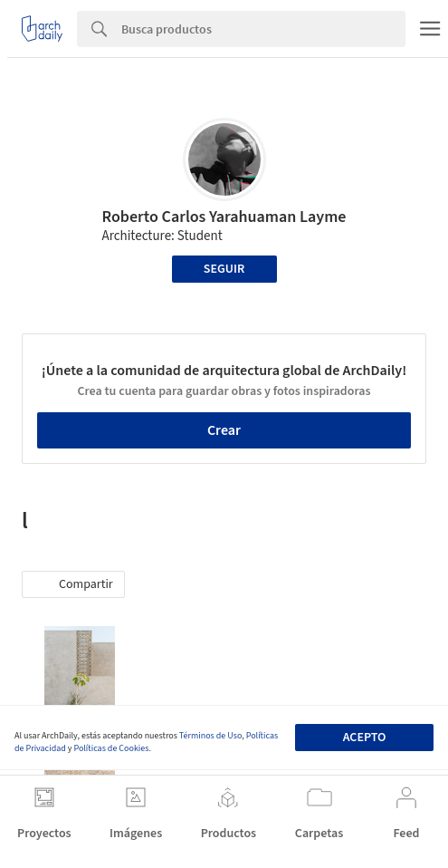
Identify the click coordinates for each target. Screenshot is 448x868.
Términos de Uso (210, 736)
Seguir (224, 269)
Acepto (365, 738)
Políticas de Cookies (111, 748)
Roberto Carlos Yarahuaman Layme (224, 217)
